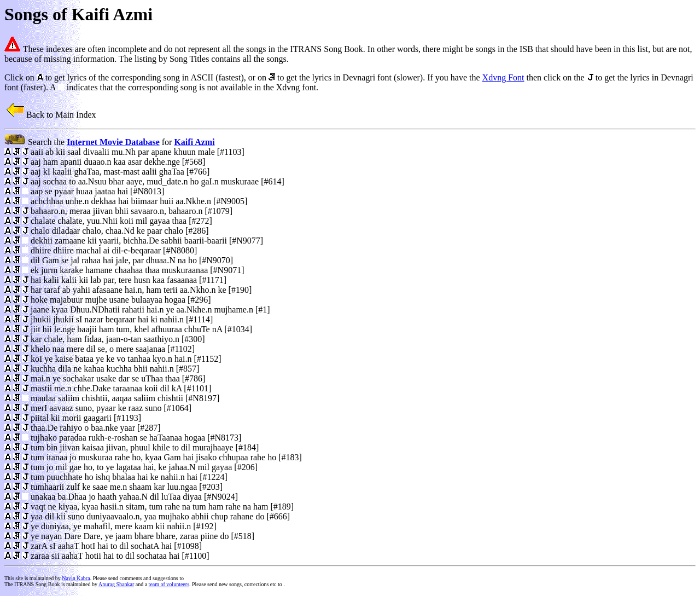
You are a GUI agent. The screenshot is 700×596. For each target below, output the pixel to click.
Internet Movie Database (113, 142)
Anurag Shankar (116, 584)
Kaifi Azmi (194, 142)
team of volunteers (169, 584)
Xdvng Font (503, 77)
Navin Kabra (76, 578)
